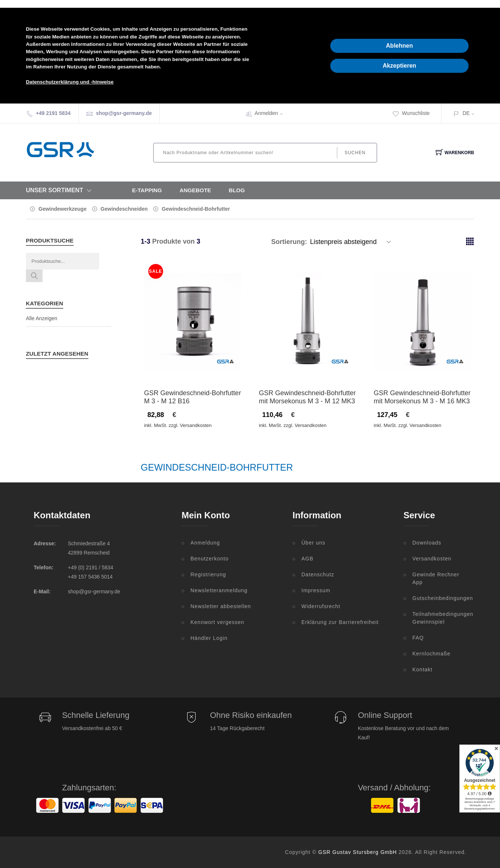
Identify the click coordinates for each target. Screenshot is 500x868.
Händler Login (209, 638)
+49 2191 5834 (53, 113)
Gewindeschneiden (124, 209)
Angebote (195, 190)
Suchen (355, 153)
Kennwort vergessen (217, 622)
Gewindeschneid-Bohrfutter (196, 209)
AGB (308, 559)
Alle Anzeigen (42, 318)
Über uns (313, 543)
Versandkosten (432, 559)
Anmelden (271, 113)
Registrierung (208, 574)
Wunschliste (411, 113)
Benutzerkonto (210, 559)
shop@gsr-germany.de (124, 113)
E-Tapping (147, 190)
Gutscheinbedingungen (439, 598)
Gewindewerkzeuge (62, 209)
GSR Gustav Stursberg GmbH (358, 852)
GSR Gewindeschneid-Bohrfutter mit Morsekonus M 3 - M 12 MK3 (307, 397)
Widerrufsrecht (321, 606)
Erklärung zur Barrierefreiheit (340, 622)
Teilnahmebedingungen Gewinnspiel (439, 618)
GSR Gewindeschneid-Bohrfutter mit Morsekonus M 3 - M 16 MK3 (422, 397)
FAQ (418, 638)
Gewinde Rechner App (436, 578)
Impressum (316, 590)
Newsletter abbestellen (221, 606)
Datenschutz (318, 574)
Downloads (427, 543)
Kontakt (422, 669)
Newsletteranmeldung (219, 590)
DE (466, 113)
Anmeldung (205, 543)
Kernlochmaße (431, 654)
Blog (237, 190)
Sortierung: (289, 242)
